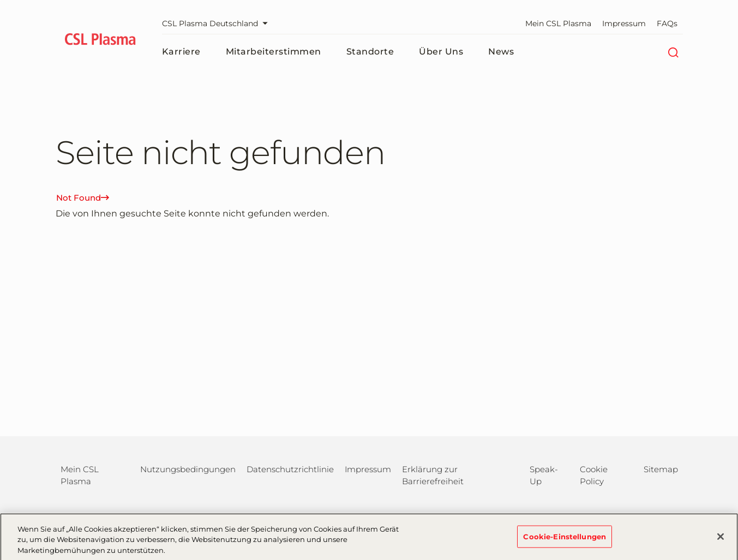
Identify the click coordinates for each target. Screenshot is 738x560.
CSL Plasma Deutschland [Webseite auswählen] (218, 23)
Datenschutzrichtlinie (290, 469)
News (501, 52)
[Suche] (673, 52)
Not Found (83, 198)
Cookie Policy (594, 475)
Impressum (624, 23)
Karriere (181, 52)
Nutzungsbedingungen (188, 469)
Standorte (370, 52)
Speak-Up (544, 475)
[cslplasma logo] (101, 41)
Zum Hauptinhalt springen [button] (0, 0)
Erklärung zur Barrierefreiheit (433, 475)
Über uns (441, 52)
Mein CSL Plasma (558, 23)
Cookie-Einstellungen (565, 540)
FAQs (667, 23)
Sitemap (661, 469)
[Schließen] (721, 540)
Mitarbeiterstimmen (274, 52)
